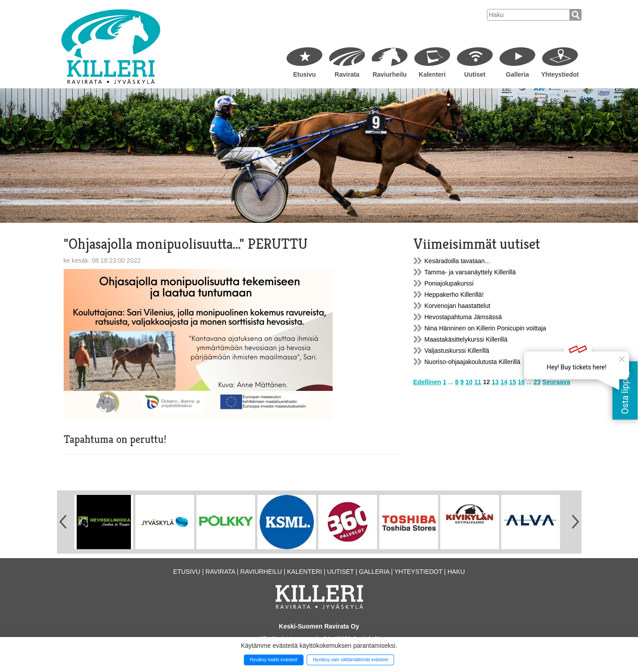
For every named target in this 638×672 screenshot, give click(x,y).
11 (478, 382)
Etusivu (305, 74)
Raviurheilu (390, 74)
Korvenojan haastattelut (458, 306)
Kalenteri (432, 74)
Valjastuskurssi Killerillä (457, 351)
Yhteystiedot (560, 74)
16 (521, 382)
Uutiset (475, 74)
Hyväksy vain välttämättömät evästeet (351, 660)
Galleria (517, 74)
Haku (456, 572)
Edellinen (427, 382)
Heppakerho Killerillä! (454, 295)
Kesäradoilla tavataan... (457, 261)
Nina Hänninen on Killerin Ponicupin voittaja (486, 328)
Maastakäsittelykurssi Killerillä (466, 339)
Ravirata (347, 74)
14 (504, 382)
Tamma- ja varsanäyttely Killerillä (470, 272)
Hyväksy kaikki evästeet (273, 660)
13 (495, 382)
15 (513, 382)
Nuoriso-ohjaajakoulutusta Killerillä (473, 362)
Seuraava (556, 382)
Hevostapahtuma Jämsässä (463, 317)
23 (537, 382)
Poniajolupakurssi (449, 283)
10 (469, 382)
